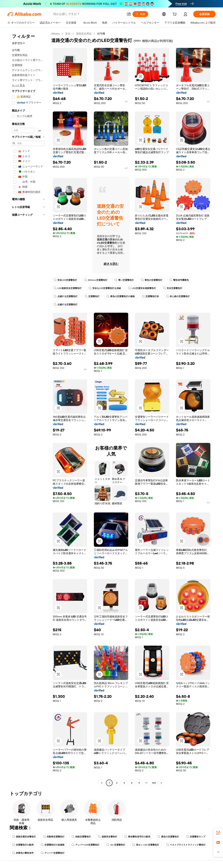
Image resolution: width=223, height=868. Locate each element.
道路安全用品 (84, 34)
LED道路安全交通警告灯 (68, 288)
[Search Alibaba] (88, 14)
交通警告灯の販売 (23, 845)
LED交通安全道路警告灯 (142, 288)
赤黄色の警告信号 (23, 853)
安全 (68, 34)
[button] (129, 14)
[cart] (175, 15)
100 (154, 783)
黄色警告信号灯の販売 (137, 837)
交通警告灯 (92, 296)
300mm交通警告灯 (96, 280)
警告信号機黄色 (179, 280)
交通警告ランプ (196, 837)
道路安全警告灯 (108, 837)
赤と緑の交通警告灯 (178, 296)
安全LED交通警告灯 (65, 280)
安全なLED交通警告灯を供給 (105, 288)
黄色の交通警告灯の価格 (121, 296)
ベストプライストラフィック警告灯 (186, 845)
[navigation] (28, 409)
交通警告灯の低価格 (53, 845)
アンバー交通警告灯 (53, 853)
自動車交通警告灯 (54, 837)
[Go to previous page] (102, 783)
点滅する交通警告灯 (66, 296)
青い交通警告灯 (124, 280)
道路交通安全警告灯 (24, 837)
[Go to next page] (161, 783)
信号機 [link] (101, 34)
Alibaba (55, 34)
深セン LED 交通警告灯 (146, 845)
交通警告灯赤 (150, 296)
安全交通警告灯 (173, 288)
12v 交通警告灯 (116, 845)
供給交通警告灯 (81, 837)
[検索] (140, 14)
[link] (218, 833)
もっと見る (18, 85)
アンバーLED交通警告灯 (85, 845)
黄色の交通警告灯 (152, 280)
